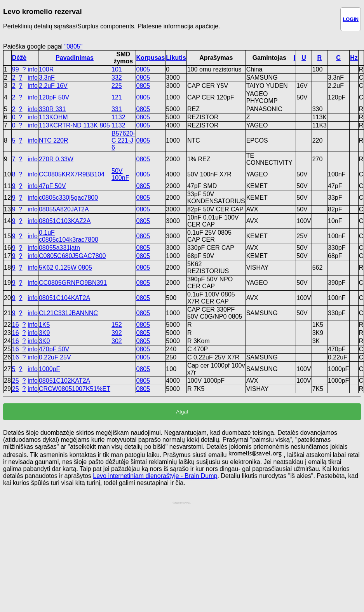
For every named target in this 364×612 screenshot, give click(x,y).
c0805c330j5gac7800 (68, 198)
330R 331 (52, 109)
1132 (118, 117)
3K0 (44, 341)
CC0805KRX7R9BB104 (72, 174)
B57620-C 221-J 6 (123, 140)
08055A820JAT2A (64, 209)
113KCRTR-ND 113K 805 (74, 125)
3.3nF (47, 78)
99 (16, 69)
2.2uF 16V (53, 86)
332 (117, 78)
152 (117, 325)
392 (117, 333)
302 (117, 341)
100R (46, 69)
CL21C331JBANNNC (68, 313)
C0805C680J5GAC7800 (72, 256)
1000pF (49, 369)
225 (117, 86)
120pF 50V (54, 97)
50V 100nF (120, 174)
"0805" (73, 46)
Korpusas (151, 58)
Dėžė (19, 58)
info (33, 69)
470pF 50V (54, 349)
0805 (143, 69)
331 (117, 109)
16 (16, 325)
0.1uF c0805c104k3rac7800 (69, 236)
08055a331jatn (59, 248)
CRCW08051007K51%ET (75, 389)
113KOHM (53, 117)
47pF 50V (52, 186)
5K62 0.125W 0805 (65, 268)
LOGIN (351, 19)
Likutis (176, 58)
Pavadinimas (75, 58)
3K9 (44, 333)
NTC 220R (54, 140)
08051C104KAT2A (64, 298)
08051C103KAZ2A (65, 221)
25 (16, 381)
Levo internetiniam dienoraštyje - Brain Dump (155, 476)
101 (117, 69)
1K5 (44, 325)
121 (117, 97)
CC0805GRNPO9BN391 (73, 283)
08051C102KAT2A (64, 381)
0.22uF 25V (55, 357)
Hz (354, 58)
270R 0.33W (56, 159)
